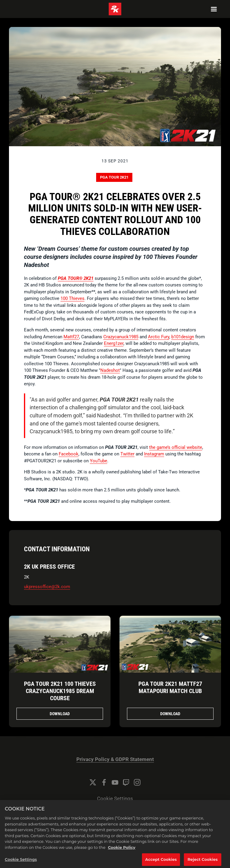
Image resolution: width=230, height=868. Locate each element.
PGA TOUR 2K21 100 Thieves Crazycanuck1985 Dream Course (60, 691)
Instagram (154, 454)
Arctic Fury (159, 337)
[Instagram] (137, 782)
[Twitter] (93, 782)
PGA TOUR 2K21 (114, 177)
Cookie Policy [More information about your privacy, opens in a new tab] (122, 852)
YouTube (99, 461)
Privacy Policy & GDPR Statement (115, 759)
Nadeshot (110, 370)
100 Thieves (72, 298)
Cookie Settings (115, 799)
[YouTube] (115, 782)
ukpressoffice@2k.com (47, 587)
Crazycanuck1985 (121, 337)
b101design (183, 337)
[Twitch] (126, 782)
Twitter (127, 454)
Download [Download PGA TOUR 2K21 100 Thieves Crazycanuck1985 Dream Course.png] (60, 714)
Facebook (69, 454)
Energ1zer (114, 343)
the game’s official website (176, 447)
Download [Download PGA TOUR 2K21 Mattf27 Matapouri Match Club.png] (170, 714)
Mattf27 (71, 337)
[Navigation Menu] (214, 9)
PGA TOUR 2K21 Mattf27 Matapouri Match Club (170, 687)
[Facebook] (104, 782)
